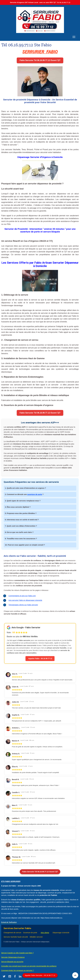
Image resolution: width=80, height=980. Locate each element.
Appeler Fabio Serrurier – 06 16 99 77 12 (40, 975)
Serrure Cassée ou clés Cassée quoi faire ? (17, 953)
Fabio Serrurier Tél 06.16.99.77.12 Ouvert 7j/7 (40, 60)
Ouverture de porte (30, 933)
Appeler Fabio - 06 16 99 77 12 (40, 658)
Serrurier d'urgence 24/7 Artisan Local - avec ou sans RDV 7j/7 (40, 2)
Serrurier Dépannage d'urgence (13, 957)
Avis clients (45, 933)
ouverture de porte (35, 494)
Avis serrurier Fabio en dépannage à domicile (25, 600)
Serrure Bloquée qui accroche (12, 962)
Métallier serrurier (37, 937)
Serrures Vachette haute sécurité (16, 937)
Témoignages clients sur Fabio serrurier (23, 605)
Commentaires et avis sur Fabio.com (22, 596)
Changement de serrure (12, 933)
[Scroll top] (75, 975)
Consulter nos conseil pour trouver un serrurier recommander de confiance (29, 966)
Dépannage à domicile (61, 933)
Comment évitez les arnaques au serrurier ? (17, 970)
